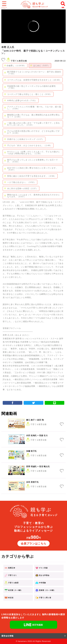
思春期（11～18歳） (45, 590)
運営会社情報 (33, 636)
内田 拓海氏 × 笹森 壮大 (37, 435)
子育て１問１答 (43, 598)
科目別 (9, 598)
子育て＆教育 (12, 583)
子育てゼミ (11, 575)
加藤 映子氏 (31, 451)
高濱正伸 (10, 568)
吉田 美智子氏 (32, 482)
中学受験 (41, 583)
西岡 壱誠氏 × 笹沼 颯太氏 (38, 466)
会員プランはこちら (34, 544)
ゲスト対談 (42, 568)
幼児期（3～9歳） (14, 590)
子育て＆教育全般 (19, 61)
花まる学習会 (42, 575)
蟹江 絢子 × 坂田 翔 (35, 420)
